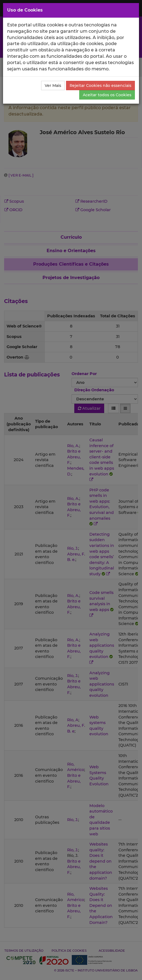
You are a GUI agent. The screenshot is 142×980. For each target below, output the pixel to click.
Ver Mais (53, 86)
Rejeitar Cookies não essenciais (100, 86)
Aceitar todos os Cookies (107, 95)
